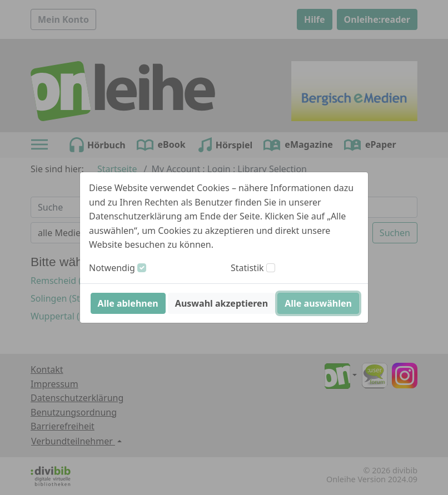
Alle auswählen (318, 303)
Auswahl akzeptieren (221, 303)
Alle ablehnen (128, 303)
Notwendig (112, 268)
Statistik (247, 268)
